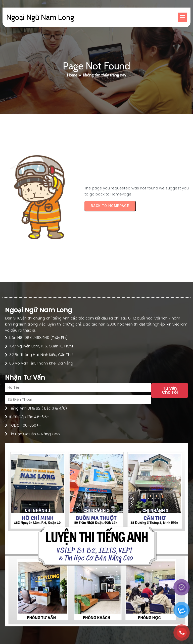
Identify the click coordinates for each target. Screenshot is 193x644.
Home (72, 75)
